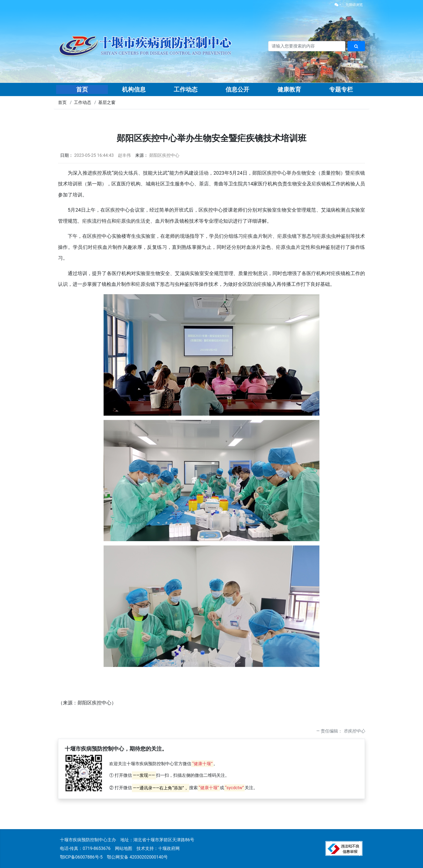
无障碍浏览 (354, 5)
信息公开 (237, 89)
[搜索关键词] (307, 46)
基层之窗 (107, 102)
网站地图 (124, 848)
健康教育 (289, 89)
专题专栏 (341, 89)
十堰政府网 (169, 848)
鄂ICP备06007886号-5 (81, 857)
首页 (82, 89)
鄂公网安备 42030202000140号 (137, 857)
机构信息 (134, 89)
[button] (338, 5)
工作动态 (186, 89)
